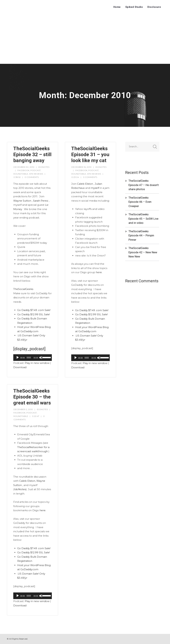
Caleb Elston (85, 184)
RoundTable (21, 174)
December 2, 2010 (23, 409)
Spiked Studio (134, 7)
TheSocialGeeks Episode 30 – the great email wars (32, 397)
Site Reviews (36, 174)
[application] (33, 358)
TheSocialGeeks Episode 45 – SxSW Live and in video (143, 219)
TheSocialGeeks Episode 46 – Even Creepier (140, 202)
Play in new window (37, 363)
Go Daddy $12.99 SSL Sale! (34, 314)
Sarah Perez (41, 201)
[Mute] (41, 358)
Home (117, 7)
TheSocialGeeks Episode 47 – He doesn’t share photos (144, 185)
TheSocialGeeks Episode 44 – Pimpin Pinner (141, 235)
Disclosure (154, 7)
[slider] (29, 358)
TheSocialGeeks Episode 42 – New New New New (143, 252)
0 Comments (32, 177)
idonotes (44, 167)
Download (20, 367)
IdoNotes (20, 489)
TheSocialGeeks (23, 289)
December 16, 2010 (81, 167)
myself (95, 188)
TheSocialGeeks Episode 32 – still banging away (32, 154)
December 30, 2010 (24, 167)
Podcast (36, 170)
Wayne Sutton (22, 201)
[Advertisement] (85, 39)
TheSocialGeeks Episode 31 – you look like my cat (90, 154)
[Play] (18, 358)
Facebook (23, 170)
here (99, 272)
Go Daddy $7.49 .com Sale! (34, 310)
